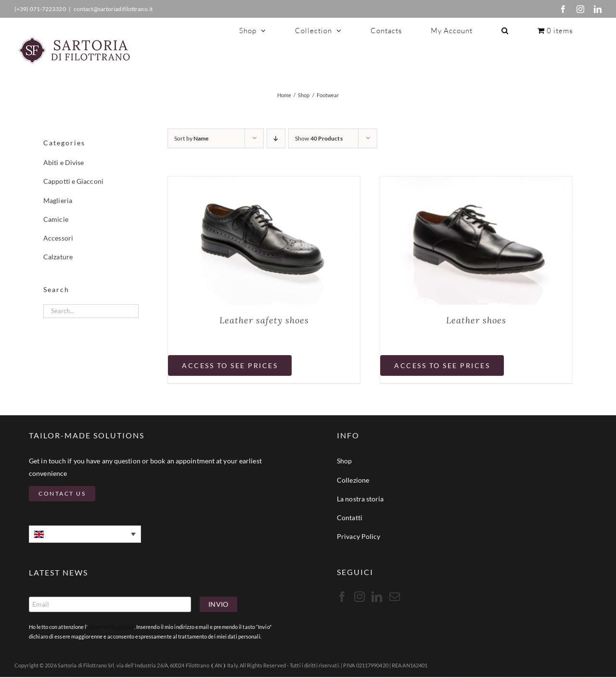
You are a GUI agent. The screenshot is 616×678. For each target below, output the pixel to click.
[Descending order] (276, 138)
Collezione (353, 480)
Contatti (350, 518)
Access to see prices (230, 365)
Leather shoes (476, 320)
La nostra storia (360, 499)
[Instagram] (359, 597)
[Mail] (395, 597)
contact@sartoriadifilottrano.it (113, 9)
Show (319, 138)
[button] (505, 30)
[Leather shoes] (476, 183)
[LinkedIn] (377, 597)
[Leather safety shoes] (264, 183)
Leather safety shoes (264, 320)
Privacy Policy (359, 536)
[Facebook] (342, 597)
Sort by (191, 138)
